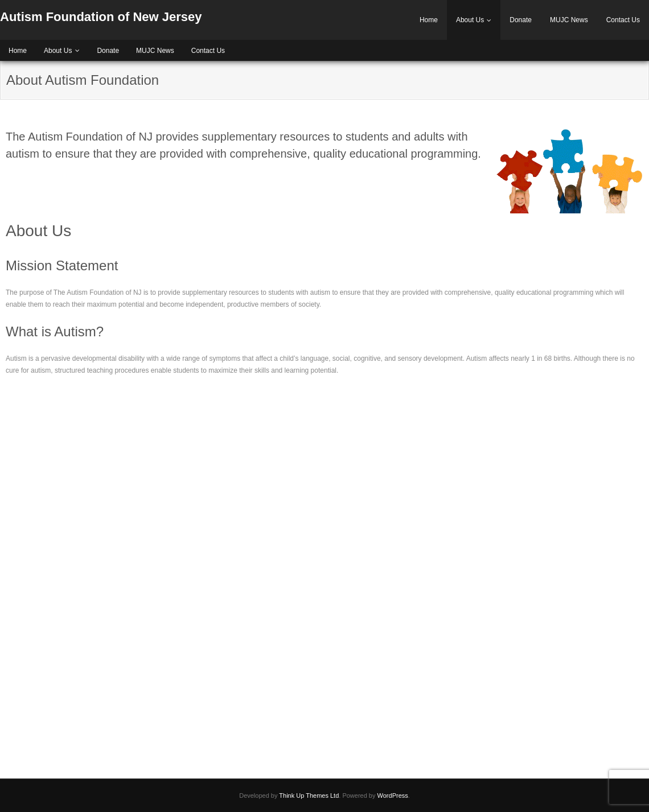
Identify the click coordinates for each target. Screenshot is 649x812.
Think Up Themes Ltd (309, 795)
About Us (470, 20)
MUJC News (569, 20)
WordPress (393, 795)
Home (429, 20)
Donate (521, 20)
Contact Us (623, 20)
